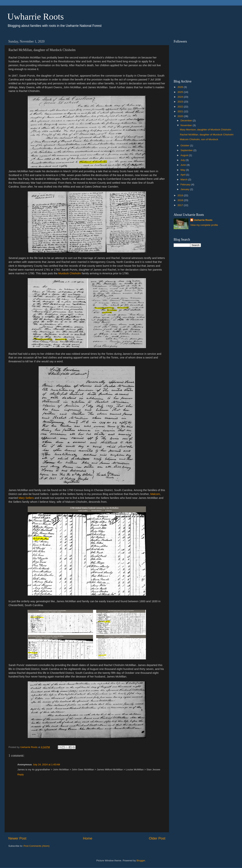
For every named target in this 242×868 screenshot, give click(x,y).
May (183, 170)
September (187, 150)
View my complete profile (204, 225)
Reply (21, 775)
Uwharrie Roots (36, 17)
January (185, 189)
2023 (181, 102)
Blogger (141, 861)
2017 (181, 205)
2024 (181, 97)
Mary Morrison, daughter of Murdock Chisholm (206, 130)
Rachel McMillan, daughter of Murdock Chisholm (207, 135)
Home (88, 838)
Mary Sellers (26, 498)
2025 (181, 92)
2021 (181, 111)
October (185, 145)
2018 (181, 200)
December (187, 120)
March (184, 180)
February (186, 184)
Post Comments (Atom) (37, 846)
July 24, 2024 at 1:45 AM (46, 765)
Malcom (155, 494)
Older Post (157, 838)
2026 (181, 87)
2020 (181, 116)
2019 (181, 195)
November (187, 125)
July (183, 160)
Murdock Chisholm (70, 273)
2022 (181, 107)
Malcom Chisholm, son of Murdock (199, 139)
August (185, 155)
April (183, 175)
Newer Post (17, 838)
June (184, 165)
